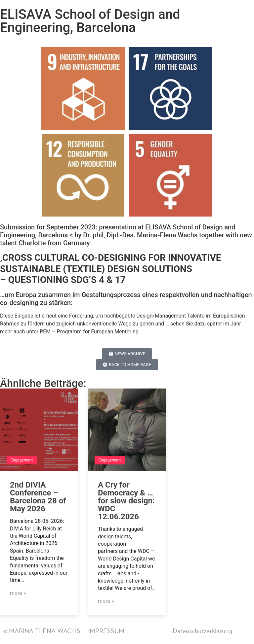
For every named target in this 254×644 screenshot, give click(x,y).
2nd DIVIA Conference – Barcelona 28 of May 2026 (38, 497)
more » (18, 593)
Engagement (22, 460)
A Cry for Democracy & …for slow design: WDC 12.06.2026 (126, 501)
